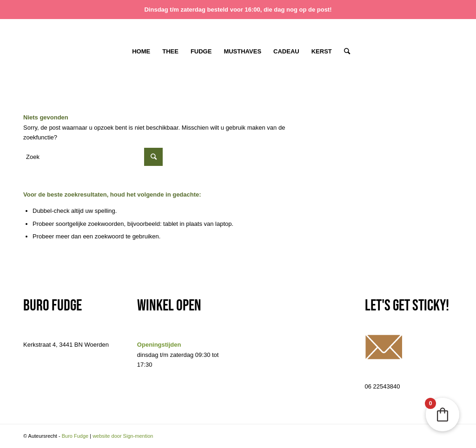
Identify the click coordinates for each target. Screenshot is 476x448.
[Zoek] (344, 52)
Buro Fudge (75, 436)
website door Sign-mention (123, 436)
